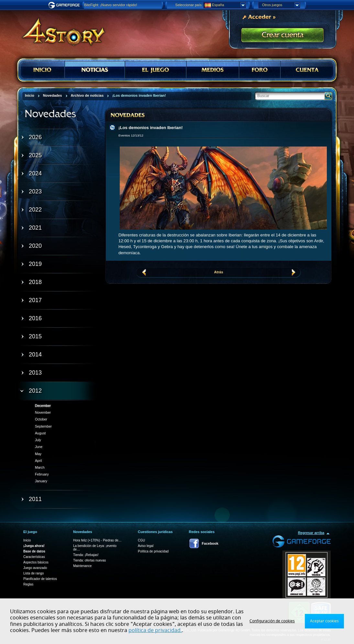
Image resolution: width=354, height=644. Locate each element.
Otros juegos (281, 5)
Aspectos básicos (36, 562)
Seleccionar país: (189, 5)
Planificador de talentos (40, 579)
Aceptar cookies (324, 621)
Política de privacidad (153, 551)
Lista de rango (33, 573)
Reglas (28, 584)
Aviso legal (146, 546)
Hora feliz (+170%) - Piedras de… (97, 540)
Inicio (27, 540)
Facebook (210, 543)
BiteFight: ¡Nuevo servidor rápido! (111, 5)
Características (34, 557)
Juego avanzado (35, 568)
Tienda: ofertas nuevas (89, 560)
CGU (141, 540)
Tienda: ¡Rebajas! (86, 555)
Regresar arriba (311, 533)
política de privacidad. (155, 630)
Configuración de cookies (272, 621)
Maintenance (82, 566)
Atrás (218, 272)
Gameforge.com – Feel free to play (65, 5)
